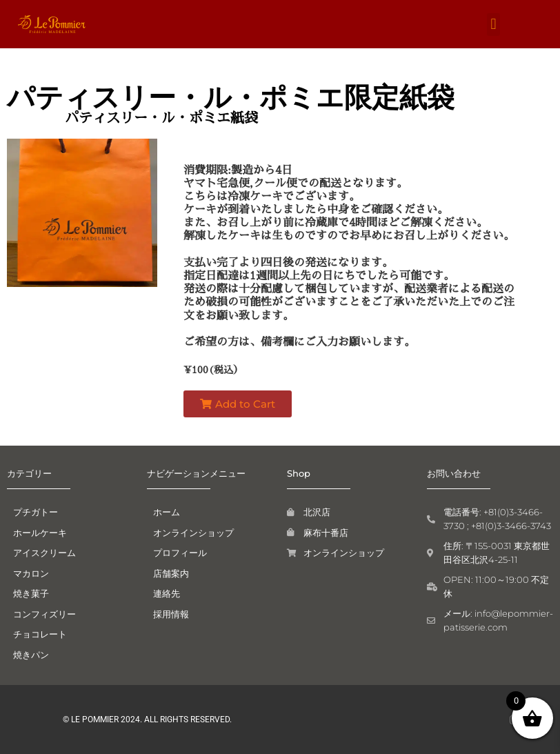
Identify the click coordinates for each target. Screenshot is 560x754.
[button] (493, 24)
